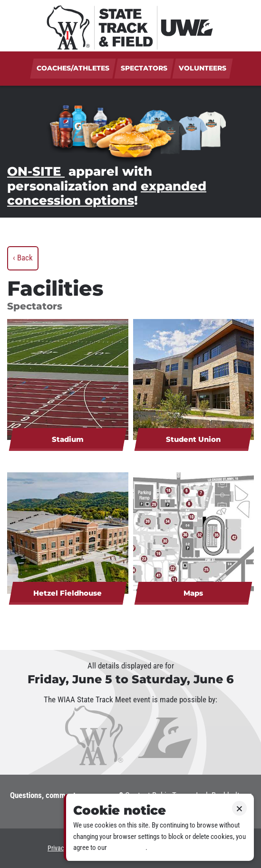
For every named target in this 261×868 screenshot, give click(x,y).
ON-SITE (36, 171)
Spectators (144, 68)
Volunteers (203, 68)
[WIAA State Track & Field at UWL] (130, 26)
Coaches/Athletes (73, 68)
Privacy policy (127, 848)
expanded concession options (107, 193)
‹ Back (23, 258)
